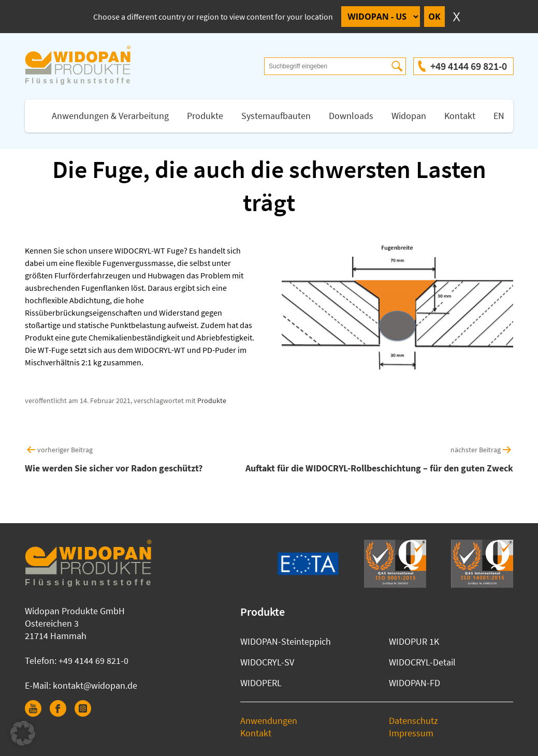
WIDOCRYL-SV (267, 662)
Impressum (411, 733)
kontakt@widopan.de (95, 685)
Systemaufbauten (276, 116)
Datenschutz (413, 721)
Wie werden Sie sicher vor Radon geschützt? (114, 468)
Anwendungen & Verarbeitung (110, 116)
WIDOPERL (261, 683)
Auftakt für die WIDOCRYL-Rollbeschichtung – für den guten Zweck (379, 468)
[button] (23, 733)
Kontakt (460, 116)
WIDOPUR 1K (414, 641)
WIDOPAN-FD (415, 683)
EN (499, 116)
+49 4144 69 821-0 (469, 66)
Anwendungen (269, 721)
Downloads (351, 116)
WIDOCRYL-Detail (422, 662)
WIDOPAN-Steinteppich (286, 641)
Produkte (205, 116)
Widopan (409, 116)
